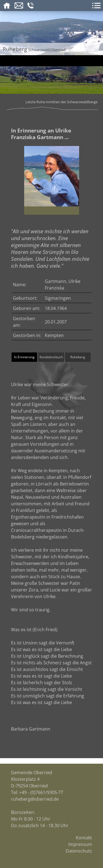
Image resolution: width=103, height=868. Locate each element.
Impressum (80, 844)
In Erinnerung (24, 357)
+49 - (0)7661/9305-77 (41, 792)
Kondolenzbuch (51, 357)
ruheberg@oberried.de (35, 799)
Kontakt (84, 838)
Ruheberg (78, 357)
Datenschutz (79, 851)
